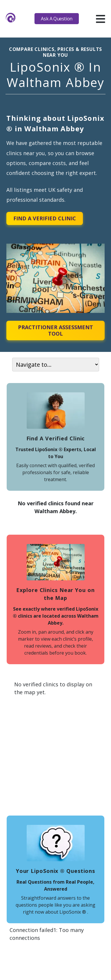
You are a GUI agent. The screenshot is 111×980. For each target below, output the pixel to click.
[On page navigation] (56, 365)
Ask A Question (57, 19)
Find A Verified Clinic (45, 218)
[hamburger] (100, 19)
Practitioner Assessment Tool (55, 330)
